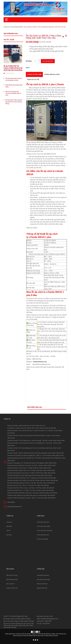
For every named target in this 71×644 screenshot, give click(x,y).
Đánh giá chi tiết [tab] (33, 78)
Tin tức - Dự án (9, 40)
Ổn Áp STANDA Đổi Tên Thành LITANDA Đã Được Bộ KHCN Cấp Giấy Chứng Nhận (13, 68)
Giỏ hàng (9, 534)
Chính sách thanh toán (43, 521)
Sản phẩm (9, 525)
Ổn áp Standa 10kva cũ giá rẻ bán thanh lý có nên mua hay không (14, 102)
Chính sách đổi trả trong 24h (45, 530)
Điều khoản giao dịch (12, 578)
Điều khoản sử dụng (12, 574)
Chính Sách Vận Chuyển (43, 525)
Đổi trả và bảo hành (42, 583)
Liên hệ (8, 530)
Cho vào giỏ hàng (48, 61)
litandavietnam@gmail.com (15, 506)
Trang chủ (9, 521)
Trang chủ (7, 27)
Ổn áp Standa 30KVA (17, 27)
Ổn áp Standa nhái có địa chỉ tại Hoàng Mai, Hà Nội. (14, 79)
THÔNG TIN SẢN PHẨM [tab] (34, 73)
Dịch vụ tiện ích (11, 583)
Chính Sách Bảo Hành (43, 534)
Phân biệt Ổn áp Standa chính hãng (14, 86)
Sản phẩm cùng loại (34, 406)
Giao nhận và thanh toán (43, 578)
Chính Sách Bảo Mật (42, 538)
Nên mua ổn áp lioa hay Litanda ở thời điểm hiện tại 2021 (13, 93)
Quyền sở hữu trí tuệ (12, 587)
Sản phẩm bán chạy (11, 34)
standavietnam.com (40, 361)
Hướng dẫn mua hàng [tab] (52, 73)
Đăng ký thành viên (42, 587)
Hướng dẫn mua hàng (43, 574)
